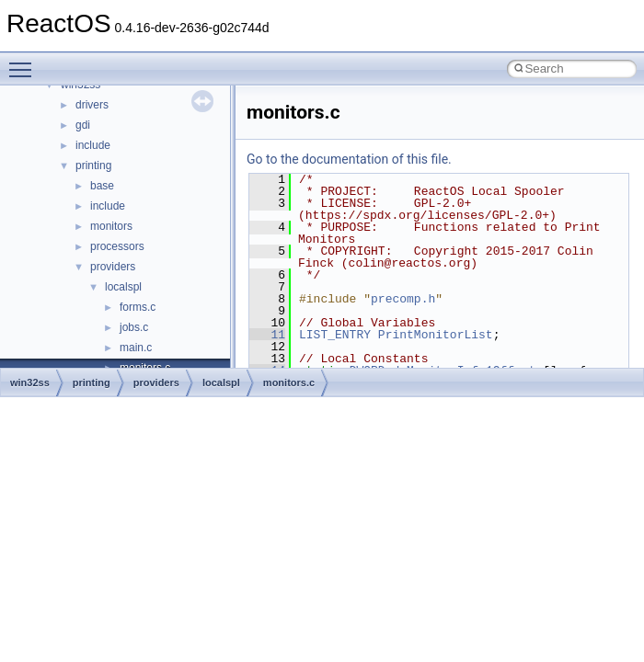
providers (113, 267)
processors (117, 246)
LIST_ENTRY (335, 335)
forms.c (138, 307)
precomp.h (403, 299)
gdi (83, 125)
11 (267, 335)
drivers (92, 105)
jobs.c (134, 327)
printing (93, 165)
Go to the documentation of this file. (349, 159)
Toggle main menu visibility (25, 62)
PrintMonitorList (436, 335)
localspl (123, 287)
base (102, 186)
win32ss (30, 382)
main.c (136, 348)
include (93, 145)
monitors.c (289, 382)
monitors (111, 226)
